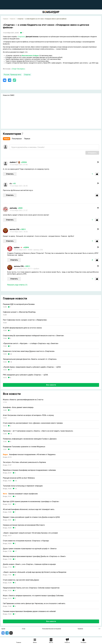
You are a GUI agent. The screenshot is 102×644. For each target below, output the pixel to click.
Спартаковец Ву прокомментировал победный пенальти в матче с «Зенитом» (33, 336)
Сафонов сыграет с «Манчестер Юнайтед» (19, 312)
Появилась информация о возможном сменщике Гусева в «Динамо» (30, 439)
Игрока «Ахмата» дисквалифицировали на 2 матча (23, 400)
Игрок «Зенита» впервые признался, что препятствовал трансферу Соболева (33, 596)
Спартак (27, 75)
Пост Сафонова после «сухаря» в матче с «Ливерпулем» (25, 320)
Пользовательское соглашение (52, 629)
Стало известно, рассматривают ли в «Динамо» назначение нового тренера (33, 423)
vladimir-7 (13, 162)
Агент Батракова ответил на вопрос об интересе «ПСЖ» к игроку (28, 415)
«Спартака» (21, 37)
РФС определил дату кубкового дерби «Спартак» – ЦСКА (25, 375)
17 (11, 370)
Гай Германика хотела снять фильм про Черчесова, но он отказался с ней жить (34, 604)
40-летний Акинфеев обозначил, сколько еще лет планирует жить (29, 509)
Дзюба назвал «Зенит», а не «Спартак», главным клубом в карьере (29, 564)
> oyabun (36, 269)
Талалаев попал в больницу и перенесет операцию (23, 486)
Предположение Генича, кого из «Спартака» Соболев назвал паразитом (31, 588)
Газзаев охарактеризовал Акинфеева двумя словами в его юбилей (29, 611)
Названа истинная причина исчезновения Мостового (24, 525)
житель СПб (14, 229)
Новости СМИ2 (9, 95)
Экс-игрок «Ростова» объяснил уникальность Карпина (24, 462)
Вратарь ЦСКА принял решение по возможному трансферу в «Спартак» (31, 502)
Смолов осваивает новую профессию (20, 494)
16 (11, 434)
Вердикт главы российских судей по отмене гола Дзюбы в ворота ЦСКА (31, 517)
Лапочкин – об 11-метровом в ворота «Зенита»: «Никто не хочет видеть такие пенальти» (38, 431)
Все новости (51, 385)
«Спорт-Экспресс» (18, 69)
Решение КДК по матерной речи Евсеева (19, 304)
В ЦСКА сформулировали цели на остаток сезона (22, 328)
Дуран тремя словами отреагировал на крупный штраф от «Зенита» (30, 549)
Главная (5, 19)
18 (11, 362)
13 (16, 489)
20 (11, 354)
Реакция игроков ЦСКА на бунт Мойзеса (19, 478)
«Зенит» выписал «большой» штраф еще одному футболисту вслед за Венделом (35, 572)
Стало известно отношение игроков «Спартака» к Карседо (26, 541)
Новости (13, 19)
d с (11, 184)
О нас (24, 629)
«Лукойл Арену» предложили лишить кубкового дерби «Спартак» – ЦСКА (32, 367)
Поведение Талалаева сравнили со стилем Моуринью (24, 447)
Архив (3, 629)
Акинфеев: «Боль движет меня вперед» (18, 407)
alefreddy (13, 208)
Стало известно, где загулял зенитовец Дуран (21, 580)
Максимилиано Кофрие (30, 56)
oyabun (17, 247)
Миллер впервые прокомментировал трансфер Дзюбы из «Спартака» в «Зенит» (34, 556)
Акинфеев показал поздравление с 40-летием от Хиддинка (29, 455)
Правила (80, 629)
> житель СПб (38, 250)
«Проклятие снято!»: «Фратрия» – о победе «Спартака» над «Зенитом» (31, 344)
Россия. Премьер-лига (12, 75)
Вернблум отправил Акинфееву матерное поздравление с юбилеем (29, 470)
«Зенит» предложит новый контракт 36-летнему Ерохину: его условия (30, 533)
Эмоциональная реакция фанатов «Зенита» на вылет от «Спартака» (30, 359)
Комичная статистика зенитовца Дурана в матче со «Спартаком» (29, 351)
